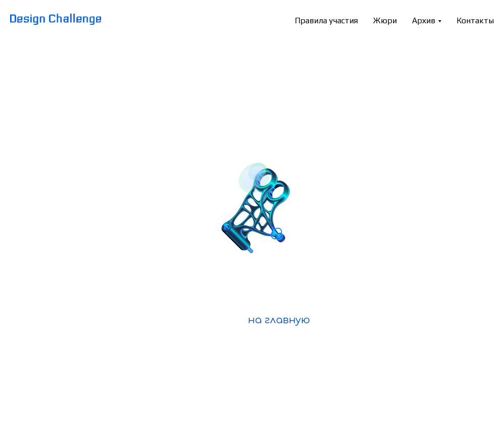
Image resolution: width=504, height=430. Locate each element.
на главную (279, 320)
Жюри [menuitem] (385, 20)
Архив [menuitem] (424, 20)
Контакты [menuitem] (475, 20)
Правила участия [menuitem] (326, 20)
